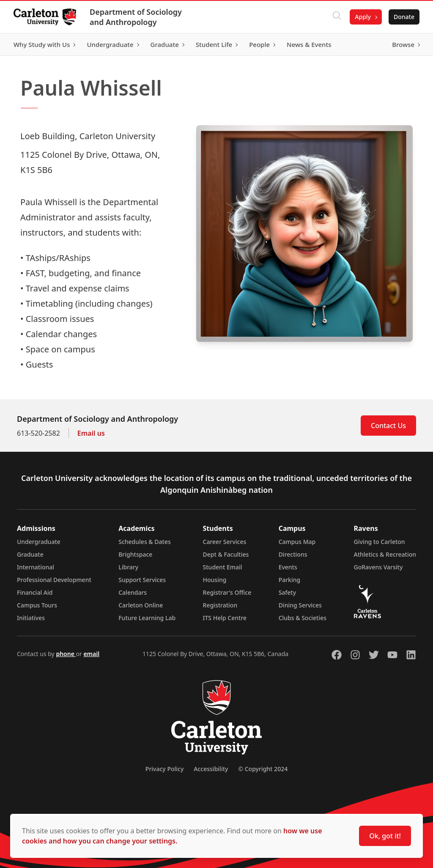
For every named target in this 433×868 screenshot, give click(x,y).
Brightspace (135, 554)
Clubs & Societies (303, 618)
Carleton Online (141, 605)
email (91, 654)
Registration (220, 605)
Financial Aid (35, 592)
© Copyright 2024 (263, 769)
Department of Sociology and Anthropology (136, 17)
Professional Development (54, 580)
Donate (404, 17)
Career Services (225, 542)
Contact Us (388, 426)
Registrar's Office (227, 592)
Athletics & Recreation (385, 554)
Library (128, 567)
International (36, 567)
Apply (363, 17)
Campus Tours (37, 605)
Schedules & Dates (145, 542)
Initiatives (31, 618)
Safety (288, 592)
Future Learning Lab (147, 618)
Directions (293, 554)
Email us (91, 433)
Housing (215, 580)
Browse (403, 44)
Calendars (133, 592)
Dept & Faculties (226, 554)
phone (66, 654)
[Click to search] (337, 17)
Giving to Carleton (380, 542)
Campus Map (297, 542)
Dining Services (300, 605)
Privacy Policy (164, 769)
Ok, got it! (385, 836)
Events (288, 567)
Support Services (142, 580)
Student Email (223, 567)
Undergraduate (39, 542)
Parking (290, 580)
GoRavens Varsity (378, 567)
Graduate (30, 554)
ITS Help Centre (225, 618)
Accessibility (211, 769)
